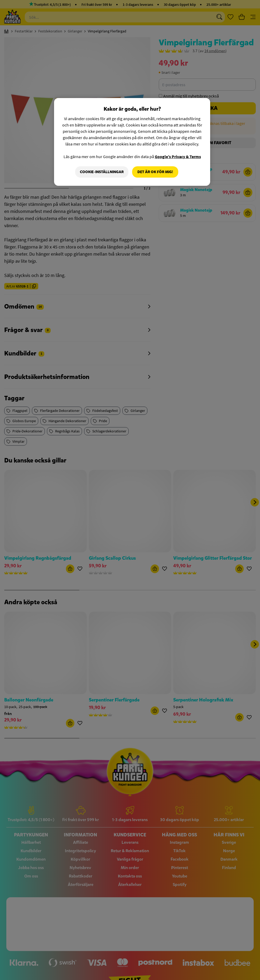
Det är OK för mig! (155, 172)
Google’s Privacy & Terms (178, 157)
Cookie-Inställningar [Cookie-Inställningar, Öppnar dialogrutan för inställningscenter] (102, 172)
